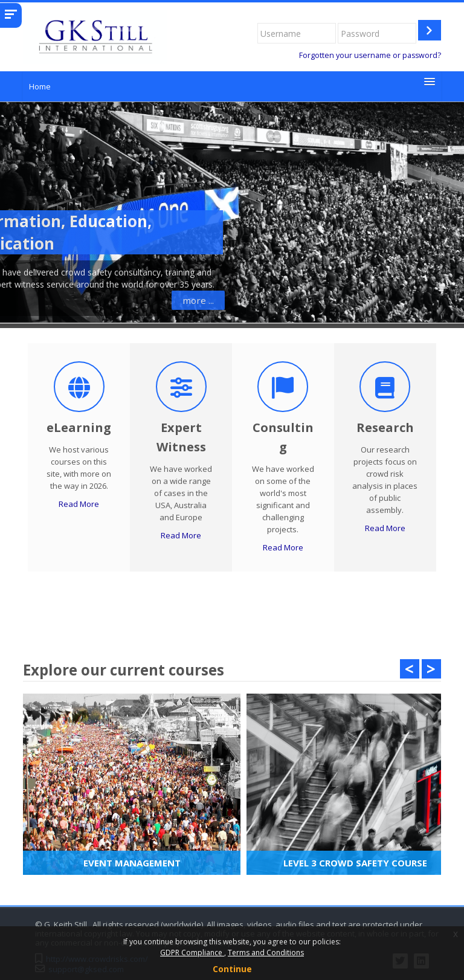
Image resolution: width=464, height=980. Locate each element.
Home (40, 86)
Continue (232, 969)
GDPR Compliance (192, 953)
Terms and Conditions (266, 953)
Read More (79, 504)
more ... (81, 300)
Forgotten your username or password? (370, 55)
